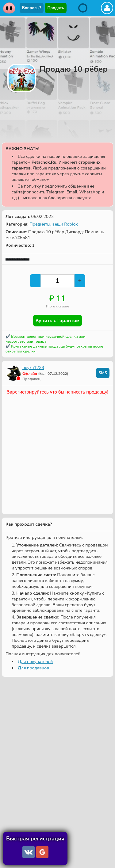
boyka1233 (33, 368)
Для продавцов (33, 668)
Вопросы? (32, 8)
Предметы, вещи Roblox (54, 224)
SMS (103, 373)
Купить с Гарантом (58, 321)
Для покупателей (35, 662)
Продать (56, 8)
